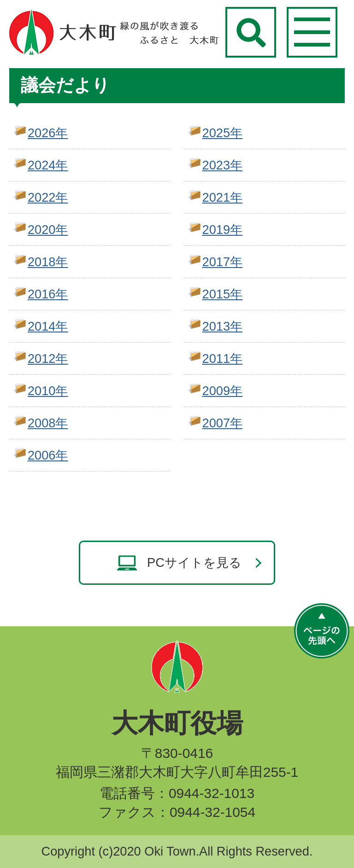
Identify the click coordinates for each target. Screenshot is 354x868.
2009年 (222, 391)
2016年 (48, 294)
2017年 (222, 262)
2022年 (48, 197)
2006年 (48, 455)
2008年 (48, 423)
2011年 (222, 358)
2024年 (48, 165)
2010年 (48, 391)
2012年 (48, 358)
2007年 (222, 423)
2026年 (48, 133)
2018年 (48, 262)
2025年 (222, 133)
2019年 (222, 230)
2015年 (222, 294)
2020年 (48, 230)
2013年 (222, 326)
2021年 (222, 197)
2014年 (48, 326)
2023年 (222, 165)
